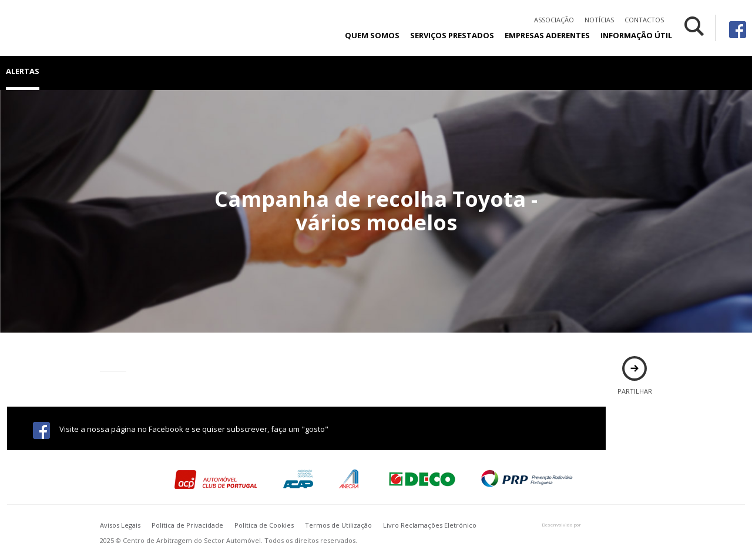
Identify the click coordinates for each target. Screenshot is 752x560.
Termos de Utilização (338, 525)
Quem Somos (372, 35)
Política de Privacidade (187, 525)
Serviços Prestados (452, 35)
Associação (554, 20)
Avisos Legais (120, 525)
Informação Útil (636, 35)
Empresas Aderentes (547, 35)
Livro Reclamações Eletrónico (430, 525)
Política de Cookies (264, 525)
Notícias (599, 20)
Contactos (644, 20)
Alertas (23, 71)
